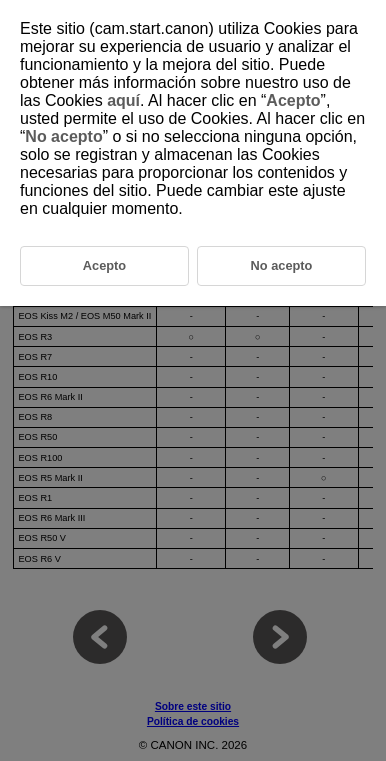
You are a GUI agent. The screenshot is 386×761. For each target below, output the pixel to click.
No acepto (63, 136)
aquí (123, 100)
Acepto (293, 100)
